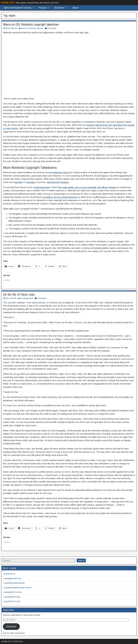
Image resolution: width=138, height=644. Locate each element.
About (75, 8)
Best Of (24, 28)
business (32, 28)
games (40, 28)
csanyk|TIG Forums (12, 601)
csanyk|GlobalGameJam (14, 583)
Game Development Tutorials (18, 8)
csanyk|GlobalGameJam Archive (18, 588)
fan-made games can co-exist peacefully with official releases (87, 187)
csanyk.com (7, 2)
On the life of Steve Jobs (19, 295)
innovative (31, 182)
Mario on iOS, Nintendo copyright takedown (31, 24)
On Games (59, 8)
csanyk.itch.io (9, 574)
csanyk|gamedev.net (12, 578)
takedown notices (61, 172)
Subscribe (11, 627)
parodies (19, 182)
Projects (43, 8)
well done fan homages (58, 182)
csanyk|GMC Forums (13, 592)
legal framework (42, 187)
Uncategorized (27, 298)
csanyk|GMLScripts (12, 597)
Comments (52, 28)
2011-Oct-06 (11, 298)
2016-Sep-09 (11, 28)
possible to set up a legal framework (60, 197)
